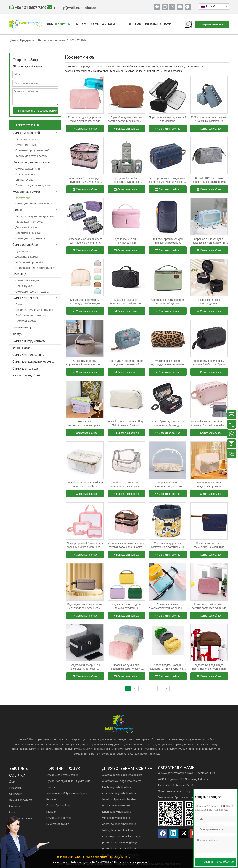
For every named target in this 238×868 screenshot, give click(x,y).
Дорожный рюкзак (27, 227)
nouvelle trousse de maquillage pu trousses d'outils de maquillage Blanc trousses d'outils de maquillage (85, 485)
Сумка (20, 304)
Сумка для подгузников (30, 238)
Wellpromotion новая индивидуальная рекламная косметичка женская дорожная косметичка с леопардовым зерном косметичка (168, 363)
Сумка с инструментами (29, 341)
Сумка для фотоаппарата (32, 292)
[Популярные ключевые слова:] (188, 24)
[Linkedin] (165, 7)
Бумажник (22, 251)
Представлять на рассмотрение (37, 111)
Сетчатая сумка (26, 321)
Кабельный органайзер (30, 262)
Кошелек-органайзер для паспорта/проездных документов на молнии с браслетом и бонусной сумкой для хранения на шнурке (168, 241)
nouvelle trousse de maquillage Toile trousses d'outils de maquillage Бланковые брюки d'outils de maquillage (126, 424)
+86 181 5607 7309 (31, 8)
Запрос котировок (212, 25)
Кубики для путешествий (31, 156)
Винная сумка (24, 180)
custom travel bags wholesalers (122, 781)
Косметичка (23, 198)
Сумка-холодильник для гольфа (36, 185)
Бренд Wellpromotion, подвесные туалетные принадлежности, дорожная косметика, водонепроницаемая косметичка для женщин (126, 180)
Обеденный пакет (27, 174)
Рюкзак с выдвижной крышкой (35, 216)
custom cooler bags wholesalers (122, 775)
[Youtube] (180, 7)
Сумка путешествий (26, 133)
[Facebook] (157, 7)
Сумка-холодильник (28, 168)
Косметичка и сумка (26, 192)
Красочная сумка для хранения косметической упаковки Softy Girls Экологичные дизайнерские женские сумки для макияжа (126, 667)
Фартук (17, 334)
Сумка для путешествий (62, 775)
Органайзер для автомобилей (35, 268)
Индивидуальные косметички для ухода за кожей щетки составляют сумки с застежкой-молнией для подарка (85, 606)
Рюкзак (17, 210)
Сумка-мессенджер (28, 280)
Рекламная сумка (24, 327)
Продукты (16, 788)
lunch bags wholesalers (117, 787)
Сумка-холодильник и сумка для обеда (37, 162)
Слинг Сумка (24, 286)
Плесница (19, 274)
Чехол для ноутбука (26, 375)
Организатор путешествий (32, 150)
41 (160, 688)
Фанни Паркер (22, 348)
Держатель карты (27, 257)
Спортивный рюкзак (28, 233)
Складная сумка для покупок (34, 310)
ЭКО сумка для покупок (31, 315)
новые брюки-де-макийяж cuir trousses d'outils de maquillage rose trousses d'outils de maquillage (209, 424)
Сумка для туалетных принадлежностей (38, 203)
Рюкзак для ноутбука (29, 222)
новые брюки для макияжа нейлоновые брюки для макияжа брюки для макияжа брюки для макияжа (168, 424)
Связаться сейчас (85, 129)
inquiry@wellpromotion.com (77, 8)
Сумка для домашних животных (34, 362)
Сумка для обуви (26, 145)
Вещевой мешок (26, 139)
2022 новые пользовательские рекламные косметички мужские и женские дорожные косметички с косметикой (209, 119)
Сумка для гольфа (25, 368)
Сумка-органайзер (25, 245)
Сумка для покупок (25, 298)
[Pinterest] (188, 7)
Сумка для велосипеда (28, 355)
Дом (12, 782)
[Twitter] (172, 7)
